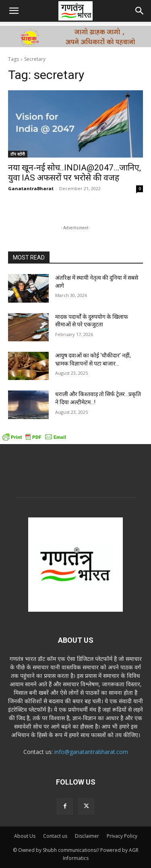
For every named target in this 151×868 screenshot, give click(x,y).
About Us (25, 836)
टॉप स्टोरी (18, 154)
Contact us (55, 836)
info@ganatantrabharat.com (91, 752)
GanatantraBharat (31, 188)
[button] (14, 11)
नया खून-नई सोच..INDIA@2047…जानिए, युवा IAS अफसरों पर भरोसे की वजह (74, 173)
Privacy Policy (122, 836)
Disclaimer (87, 836)
